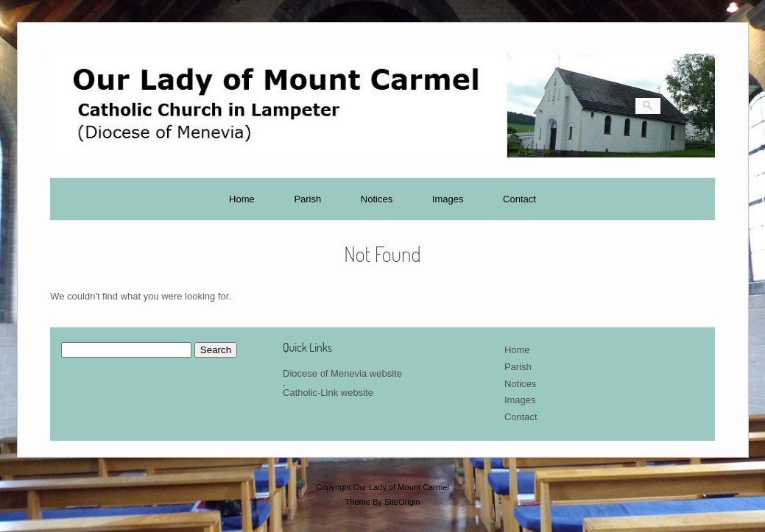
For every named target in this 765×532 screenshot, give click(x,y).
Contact (519, 199)
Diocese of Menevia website (342, 373)
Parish (307, 199)
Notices (377, 199)
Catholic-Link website (328, 393)
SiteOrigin (402, 502)
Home (242, 199)
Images (448, 199)
